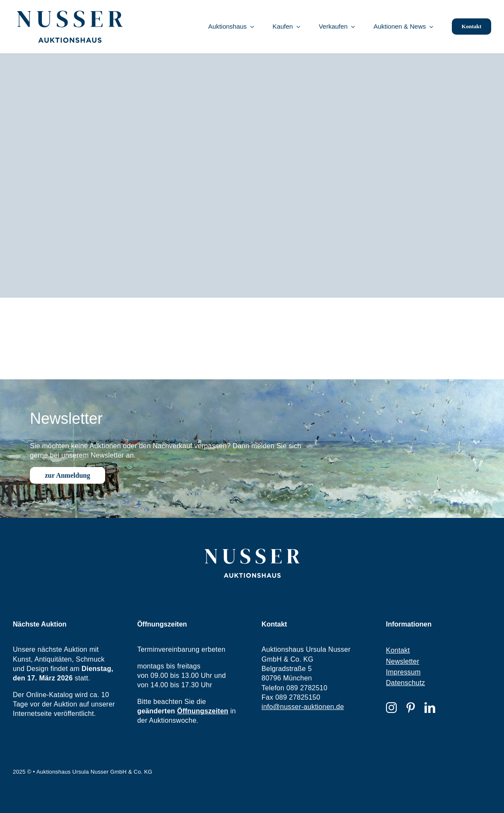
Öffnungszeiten (203, 711)
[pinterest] (411, 708)
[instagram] (391, 708)
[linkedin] (430, 708)
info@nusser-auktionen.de (303, 707)
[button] (19, 794)
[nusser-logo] (70, 14)
